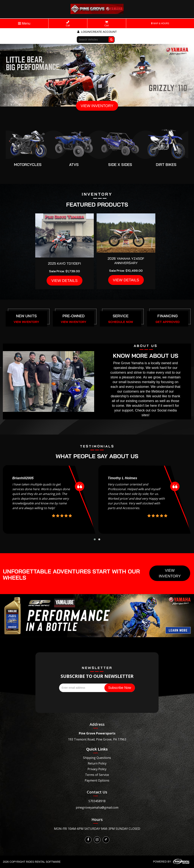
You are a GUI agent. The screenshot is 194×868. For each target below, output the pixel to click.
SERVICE (121, 316)
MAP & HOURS (160, 23)
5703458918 (97, 801)
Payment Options (97, 780)
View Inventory (170, 573)
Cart (107, 24)
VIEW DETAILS (65, 281)
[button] (95, 539)
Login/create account (97, 32)
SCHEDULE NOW (121, 322)
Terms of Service (97, 775)
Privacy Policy (97, 769)
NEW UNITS (26, 316)
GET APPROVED (168, 322)
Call (68, 24)
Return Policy (97, 763)
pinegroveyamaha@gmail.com (97, 807)
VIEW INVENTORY (97, 106)
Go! (112, 38)
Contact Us (97, 792)
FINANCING (168, 316)
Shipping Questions (97, 758)
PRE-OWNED (74, 316)
